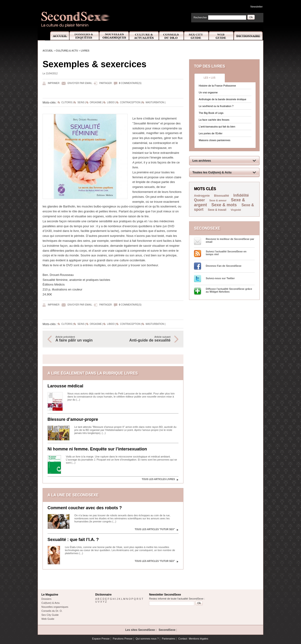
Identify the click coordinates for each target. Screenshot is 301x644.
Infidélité (241, 195)
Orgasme (96, 102)
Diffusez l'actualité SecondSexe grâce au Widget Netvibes (229, 290)
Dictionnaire (249, 36)
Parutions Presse (123, 639)
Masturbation (155, 102)
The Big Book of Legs (211, 113)
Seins (81, 102)
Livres (85, 51)
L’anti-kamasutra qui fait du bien (217, 127)
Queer (199, 200)
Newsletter (257, 7)
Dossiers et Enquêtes (84, 36)
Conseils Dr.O (171, 36)
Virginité (236, 210)
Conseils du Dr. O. (52, 611)
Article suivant (144, 339)
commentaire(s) (130, 83)
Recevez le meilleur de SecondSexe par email (230, 240)
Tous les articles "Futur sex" (155, 529)
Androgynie (202, 196)
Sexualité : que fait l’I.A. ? (73, 540)
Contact (183, 639)
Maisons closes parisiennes (215, 140)
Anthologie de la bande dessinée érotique (222, 99)
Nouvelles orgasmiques (55, 607)
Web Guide (221, 36)
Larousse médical (65, 386)
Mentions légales (199, 639)
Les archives (202, 161)
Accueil (57, 36)
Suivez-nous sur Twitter (220, 278)
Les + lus (210, 78)
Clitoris (67, 102)
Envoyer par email (80, 83)
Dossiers (46, 599)
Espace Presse (101, 639)
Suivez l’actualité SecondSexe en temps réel (226, 253)
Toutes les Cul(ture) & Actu (212, 172)
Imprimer (54, 83)
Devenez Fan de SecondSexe (224, 266)
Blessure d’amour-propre (73, 419)
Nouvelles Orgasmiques (114, 36)
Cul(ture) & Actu (67, 51)
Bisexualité (221, 196)
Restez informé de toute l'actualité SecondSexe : (177, 599)
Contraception (130, 102)
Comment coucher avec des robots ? (85, 508)
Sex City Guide (196, 36)
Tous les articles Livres (158, 479)
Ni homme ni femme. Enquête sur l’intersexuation (97, 449)
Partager (105, 83)
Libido (111, 102)
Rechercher (200, 17)
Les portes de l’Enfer (211, 133)
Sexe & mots (225, 205)
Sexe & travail (217, 210)
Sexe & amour (218, 200)
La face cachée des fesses (214, 120)
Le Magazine (50, 595)
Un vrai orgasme (208, 92)
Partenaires (168, 639)
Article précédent (82, 339)
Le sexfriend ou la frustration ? (216, 106)
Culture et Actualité (144, 36)
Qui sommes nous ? (147, 639)
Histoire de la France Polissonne (217, 86)
